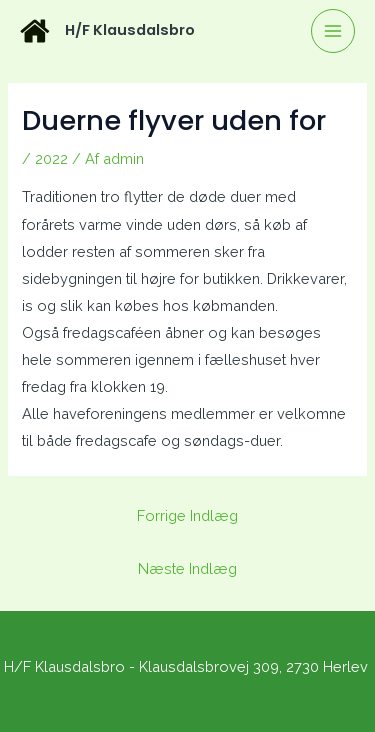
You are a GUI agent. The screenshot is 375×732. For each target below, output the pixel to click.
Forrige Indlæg (187, 515)
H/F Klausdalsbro (130, 30)
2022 (51, 158)
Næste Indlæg (187, 568)
